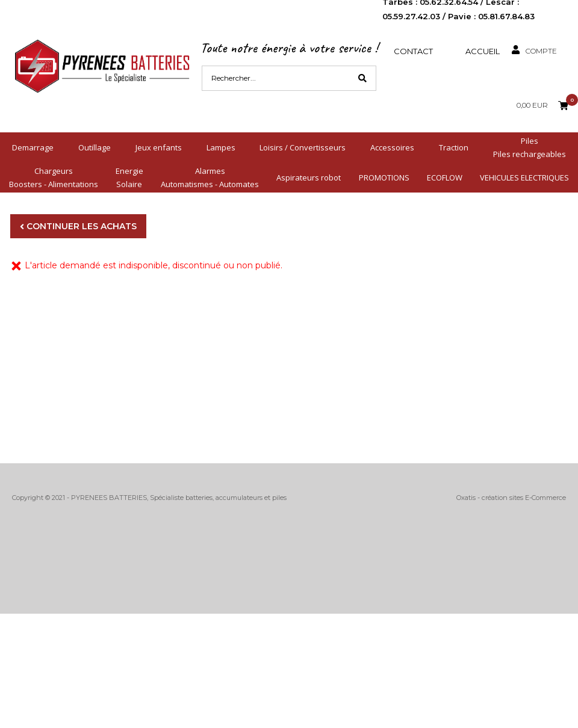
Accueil (483, 51)
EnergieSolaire (129, 177)
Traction (454, 147)
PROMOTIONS (384, 177)
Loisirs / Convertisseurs (303, 147)
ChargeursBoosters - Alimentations (54, 177)
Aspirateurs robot (309, 177)
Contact (413, 51)
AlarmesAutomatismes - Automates (210, 177)
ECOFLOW (445, 177)
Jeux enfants (159, 147)
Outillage (95, 147)
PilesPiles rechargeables (530, 147)
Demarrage (33, 147)
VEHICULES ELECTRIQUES (524, 177)
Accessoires (392, 147)
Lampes (221, 147)
